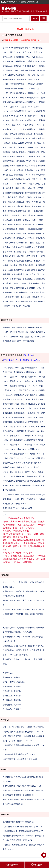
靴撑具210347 (34, 148)
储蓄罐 (9, 220)
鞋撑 (41, 220)
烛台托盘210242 (31, 120)
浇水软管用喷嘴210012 (25, 48)
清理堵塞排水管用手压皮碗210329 (16, 138)
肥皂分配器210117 (24, 80)
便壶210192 (15, 107)
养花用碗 (21, 256)
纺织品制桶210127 (36, 84)
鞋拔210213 (20, 116)
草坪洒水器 (36, 202)
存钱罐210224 (17, 120)
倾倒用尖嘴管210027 (22, 57)
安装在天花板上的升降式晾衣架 (19, 302)
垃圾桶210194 (26, 107)
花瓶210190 (20, 102)
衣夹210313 (38, 134)
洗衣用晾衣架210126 (18, 84)
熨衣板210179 (17, 98)
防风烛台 (21, 238)
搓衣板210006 (8, 48)
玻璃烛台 (37, 197)
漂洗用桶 (36, 297)
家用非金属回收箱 (36, 252)
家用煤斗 (37, 261)
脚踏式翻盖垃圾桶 (36, 229)
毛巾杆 (35, 220)
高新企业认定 (33, 2)
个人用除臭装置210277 (28, 129)
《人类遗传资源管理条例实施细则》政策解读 (21, 745)
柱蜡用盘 (14, 265)
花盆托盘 (32, 188)
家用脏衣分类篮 (13, 297)
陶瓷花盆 (12, 202)
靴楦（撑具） (21, 188)
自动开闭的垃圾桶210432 (20, 179)
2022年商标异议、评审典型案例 (15, 759)
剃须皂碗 (26, 306)
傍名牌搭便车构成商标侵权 (14, 822)
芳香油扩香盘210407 (25, 166)
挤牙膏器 (17, 220)
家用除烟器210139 (17, 93)
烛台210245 (16, 125)
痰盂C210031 (37, 179)
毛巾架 (9, 283)
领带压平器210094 (28, 70)
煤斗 (30, 211)
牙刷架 (24, 215)
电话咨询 (37, 865)
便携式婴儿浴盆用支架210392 (29, 157)
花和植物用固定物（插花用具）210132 (18, 89)
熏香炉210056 (34, 61)
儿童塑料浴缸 (23, 243)
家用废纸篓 (22, 234)
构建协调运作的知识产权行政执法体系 (18, 791)
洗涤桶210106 (21, 75)
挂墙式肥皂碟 (12, 229)
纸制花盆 (10, 188)
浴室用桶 (19, 193)
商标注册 (22, 2)
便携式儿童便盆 (21, 283)
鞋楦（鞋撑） (36, 243)
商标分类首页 (9, 2)
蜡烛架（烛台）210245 (32, 125)
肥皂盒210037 (8, 61)
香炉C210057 (22, 184)
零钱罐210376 (34, 152)
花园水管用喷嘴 (9, 234)
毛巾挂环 (32, 215)
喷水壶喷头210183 (32, 98)
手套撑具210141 (33, 93)
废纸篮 (29, 197)
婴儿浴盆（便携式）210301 (21, 134)
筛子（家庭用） (33, 256)
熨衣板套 (26, 220)
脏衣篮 (31, 234)
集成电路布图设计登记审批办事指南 (17, 786)
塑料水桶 (10, 193)
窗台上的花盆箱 (24, 202)
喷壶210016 (27, 52)
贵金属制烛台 (34, 283)
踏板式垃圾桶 (34, 184)
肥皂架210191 (32, 102)
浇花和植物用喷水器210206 (21, 111)
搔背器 (11, 261)
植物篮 (38, 234)
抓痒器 (29, 261)
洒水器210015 (15, 52)
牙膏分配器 (15, 215)
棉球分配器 (13, 197)
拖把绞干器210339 (34, 143)
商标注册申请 (12, 865)
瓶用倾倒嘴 (25, 297)
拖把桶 (11, 211)
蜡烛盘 (22, 197)
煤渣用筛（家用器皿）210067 (25, 66)
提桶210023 (38, 52)
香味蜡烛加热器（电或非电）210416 (25, 170)
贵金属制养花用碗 (34, 288)
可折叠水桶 (16, 306)
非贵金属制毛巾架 (21, 293)
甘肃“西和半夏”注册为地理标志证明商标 (19, 827)
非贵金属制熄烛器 (17, 288)
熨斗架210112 (34, 75)
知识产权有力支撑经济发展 (14, 795)
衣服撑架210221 (33, 116)
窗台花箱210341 (20, 148)
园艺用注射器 (30, 270)
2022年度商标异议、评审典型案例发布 (18, 831)
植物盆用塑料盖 (15, 225)
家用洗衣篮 (36, 206)
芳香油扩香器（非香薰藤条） (22, 279)
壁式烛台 (23, 229)
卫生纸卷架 (38, 211)
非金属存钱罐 (21, 211)
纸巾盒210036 (37, 57)
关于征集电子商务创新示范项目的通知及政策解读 (23, 777)
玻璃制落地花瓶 (18, 274)
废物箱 (27, 206)
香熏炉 (5, 215)
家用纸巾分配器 (9, 256)
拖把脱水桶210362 (19, 152)
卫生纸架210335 (18, 143)
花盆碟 (20, 206)
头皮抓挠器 (20, 261)
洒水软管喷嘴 (30, 193)
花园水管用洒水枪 (15, 270)
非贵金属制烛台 (29, 225)
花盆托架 (12, 206)
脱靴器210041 (21, 61)
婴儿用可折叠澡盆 (26, 265)
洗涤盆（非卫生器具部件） (23, 247)
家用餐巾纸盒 (21, 252)
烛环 (4, 225)
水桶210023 (7, 57)
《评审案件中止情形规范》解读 (15, 754)
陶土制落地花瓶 (33, 274)
